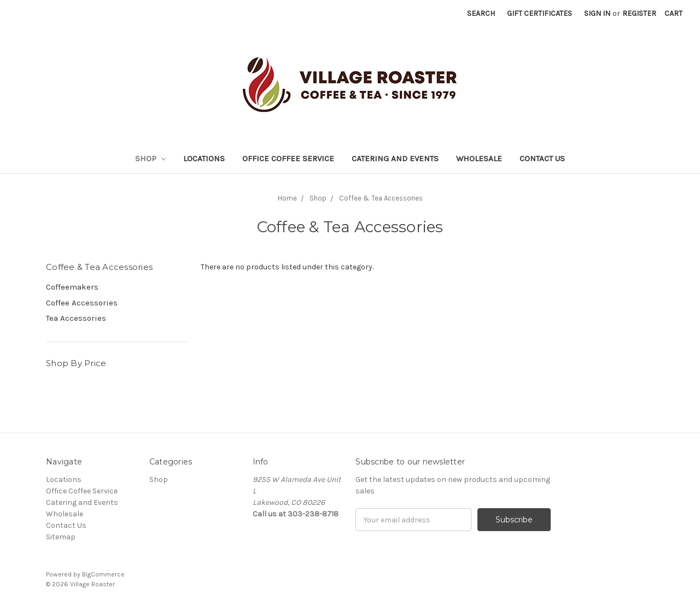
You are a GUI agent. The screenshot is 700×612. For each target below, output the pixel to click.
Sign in (597, 13)
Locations (204, 158)
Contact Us (542, 158)
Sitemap (61, 537)
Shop (150, 158)
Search (481, 13)
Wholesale (479, 158)
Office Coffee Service (288, 158)
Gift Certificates (539, 13)
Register (639, 13)
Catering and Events (395, 158)
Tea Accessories (76, 318)
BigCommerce (103, 574)
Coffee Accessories (82, 303)
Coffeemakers (72, 287)
